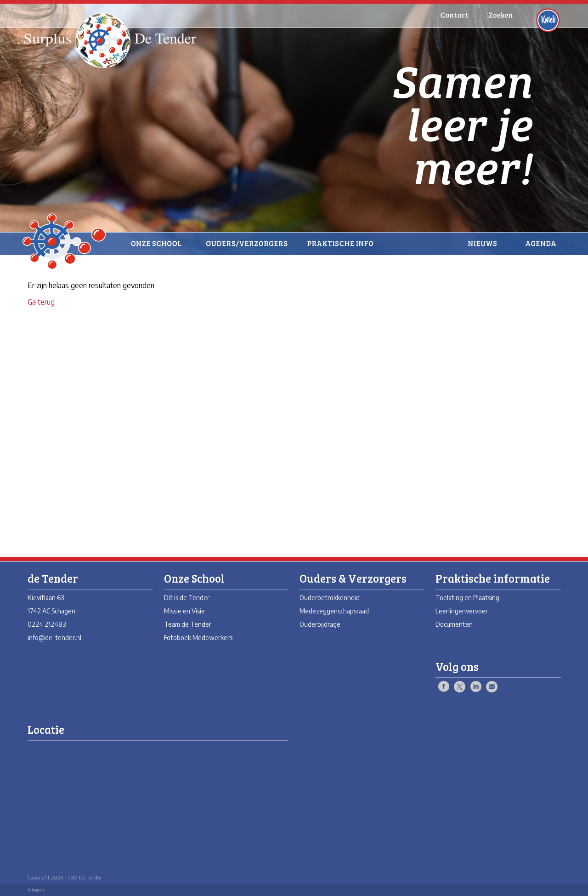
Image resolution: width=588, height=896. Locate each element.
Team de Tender (188, 624)
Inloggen (36, 890)
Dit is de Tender (187, 598)
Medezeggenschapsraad (334, 611)
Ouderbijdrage (320, 624)
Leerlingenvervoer (462, 611)
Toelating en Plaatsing (467, 598)
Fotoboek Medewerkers (198, 638)
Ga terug (41, 302)
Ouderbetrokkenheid (330, 598)
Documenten (454, 624)
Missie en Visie (184, 611)
